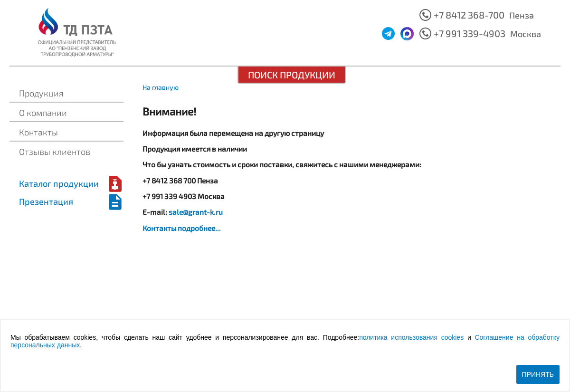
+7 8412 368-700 (469, 15)
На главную (161, 87)
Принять (538, 374)
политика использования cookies (411, 337)
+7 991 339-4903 (470, 33)
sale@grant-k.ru (196, 212)
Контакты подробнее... (182, 228)
